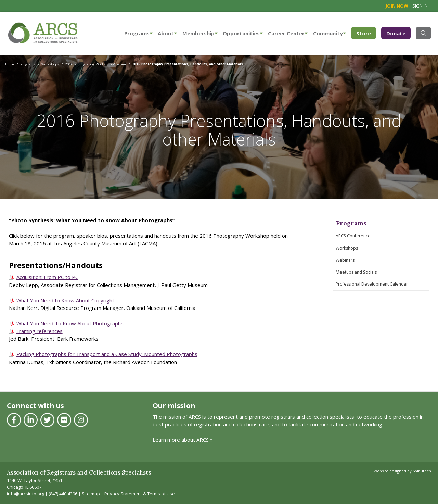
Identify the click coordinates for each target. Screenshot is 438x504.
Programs (138, 33)
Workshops (347, 248)
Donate (396, 33)
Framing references (40, 331)
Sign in (420, 6)
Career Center (288, 33)
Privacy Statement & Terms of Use (140, 494)
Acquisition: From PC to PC (47, 277)
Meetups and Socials (356, 272)
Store (366, 33)
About (167, 33)
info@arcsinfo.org (25, 494)
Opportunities (243, 33)
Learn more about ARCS (181, 440)
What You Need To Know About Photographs (70, 323)
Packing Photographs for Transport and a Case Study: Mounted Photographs (107, 354)
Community (330, 33)
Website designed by (402, 471)
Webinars (345, 260)
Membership (200, 33)
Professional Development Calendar (372, 284)
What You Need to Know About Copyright (65, 300)
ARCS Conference (353, 236)
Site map (91, 494)
